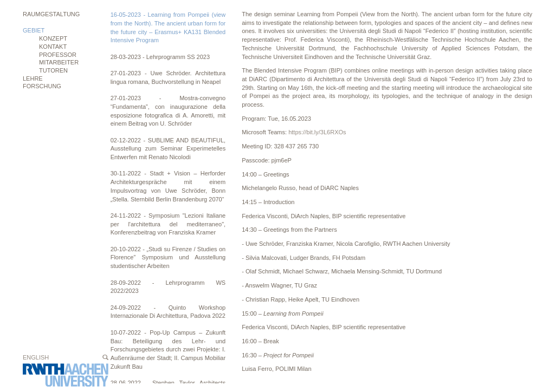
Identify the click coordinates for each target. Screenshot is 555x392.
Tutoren (53, 70)
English (36, 357)
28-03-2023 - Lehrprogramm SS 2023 (160, 57)
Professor (58, 55)
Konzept (53, 38)
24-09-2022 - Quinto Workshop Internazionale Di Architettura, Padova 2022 (168, 312)
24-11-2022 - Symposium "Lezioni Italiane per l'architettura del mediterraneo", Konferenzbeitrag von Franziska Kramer (168, 224)
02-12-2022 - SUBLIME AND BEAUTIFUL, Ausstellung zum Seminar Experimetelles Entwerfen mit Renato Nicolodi (168, 149)
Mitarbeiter (59, 62)
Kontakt (53, 47)
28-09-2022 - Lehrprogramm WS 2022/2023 (168, 287)
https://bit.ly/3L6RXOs (318, 132)
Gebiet (34, 30)
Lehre (33, 79)
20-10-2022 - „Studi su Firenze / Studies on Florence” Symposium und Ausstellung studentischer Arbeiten (168, 257)
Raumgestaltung (51, 14)
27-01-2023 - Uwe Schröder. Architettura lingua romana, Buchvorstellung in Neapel (168, 77)
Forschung (42, 86)
